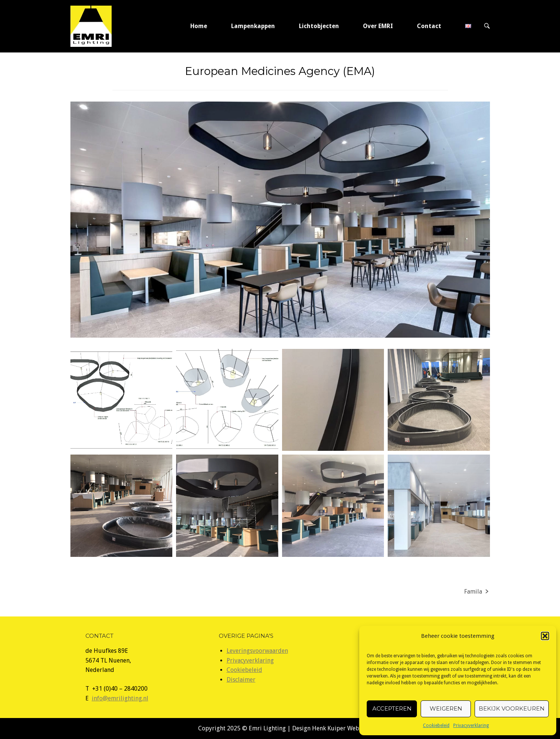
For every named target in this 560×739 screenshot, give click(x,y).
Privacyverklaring (471, 726)
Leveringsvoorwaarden (257, 651)
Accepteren (392, 708)
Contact (429, 26)
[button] (545, 636)
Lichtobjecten (319, 26)
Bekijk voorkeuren (512, 708)
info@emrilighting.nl (120, 698)
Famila (473, 592)
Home (199, 26)
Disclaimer (241, 680)
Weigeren (446, 708)
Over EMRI (378, 26)
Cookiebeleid (436, 726)
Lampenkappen (253, 26)
